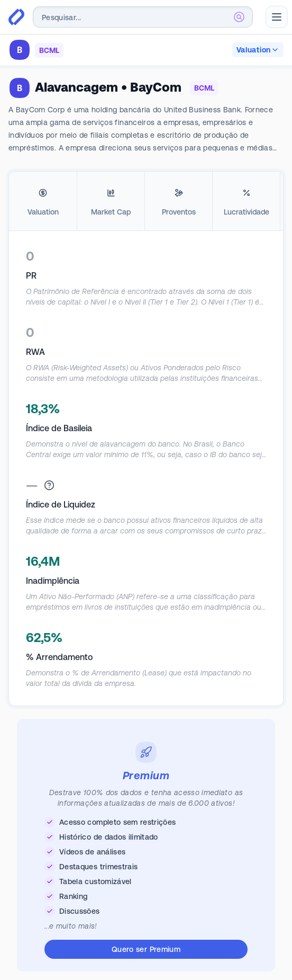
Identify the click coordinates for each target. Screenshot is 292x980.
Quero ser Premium (146, 949)
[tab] (43, 201)
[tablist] (146, 201)
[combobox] (143, 17)
